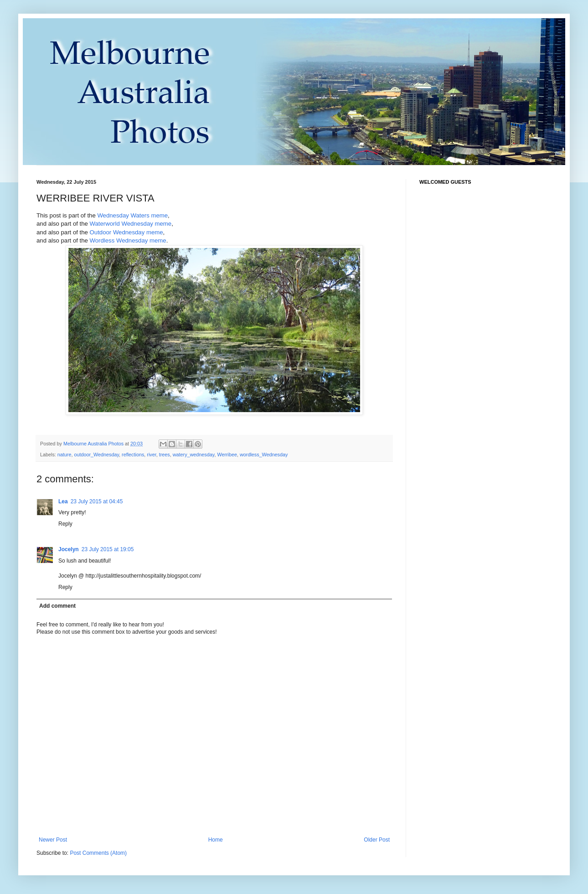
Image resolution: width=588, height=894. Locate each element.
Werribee (227, 455)
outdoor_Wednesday (96, 455)
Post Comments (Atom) (98, 853)
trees (165, 455)
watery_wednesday (194, 455)
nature (64, 455)
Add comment (57, 606)
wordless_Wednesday (264, 455)
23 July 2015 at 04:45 (97, 501)
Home (216, 840)
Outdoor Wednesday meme (126, 232)
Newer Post (53, 840)
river (151, 455)
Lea (63, 501)
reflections (133, 455)
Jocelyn (69, 549)
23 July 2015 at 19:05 (108, 549)
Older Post (377, 840)
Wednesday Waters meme (132, 215)
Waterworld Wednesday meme (131, 224)
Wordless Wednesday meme (128, 240)
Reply (65, 524)
